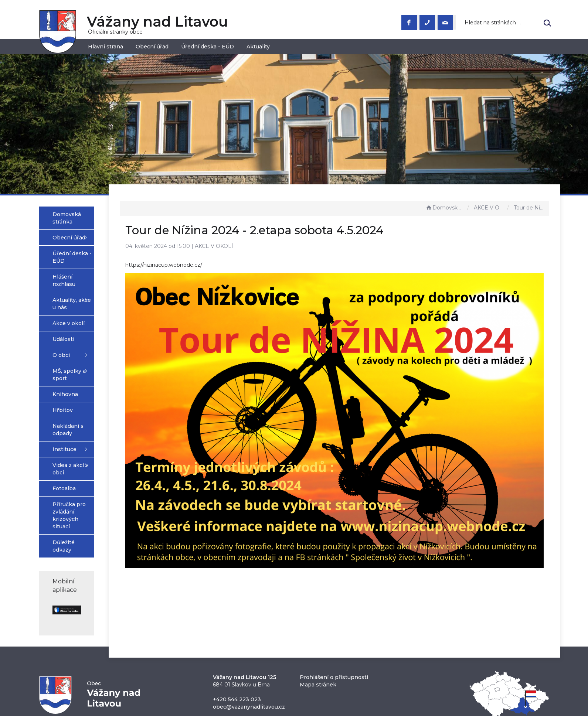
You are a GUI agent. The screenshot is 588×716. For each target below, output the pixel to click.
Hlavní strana (106, 47)
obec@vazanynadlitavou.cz (249, 641)
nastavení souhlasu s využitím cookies (414, 699)
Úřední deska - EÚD (208, 47)
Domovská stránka (445, 208)
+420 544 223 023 (237, 634)
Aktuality (258, 47)
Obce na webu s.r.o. (375, 691)
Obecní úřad (152, 47)
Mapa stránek (318, 619)
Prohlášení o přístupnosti (334, 612)
